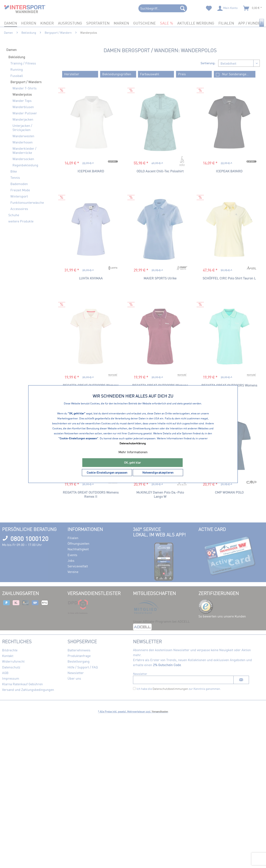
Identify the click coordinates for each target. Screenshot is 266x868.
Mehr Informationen (133, 452)
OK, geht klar (132, 462)
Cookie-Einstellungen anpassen (107, 472)
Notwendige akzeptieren (158, 472)
